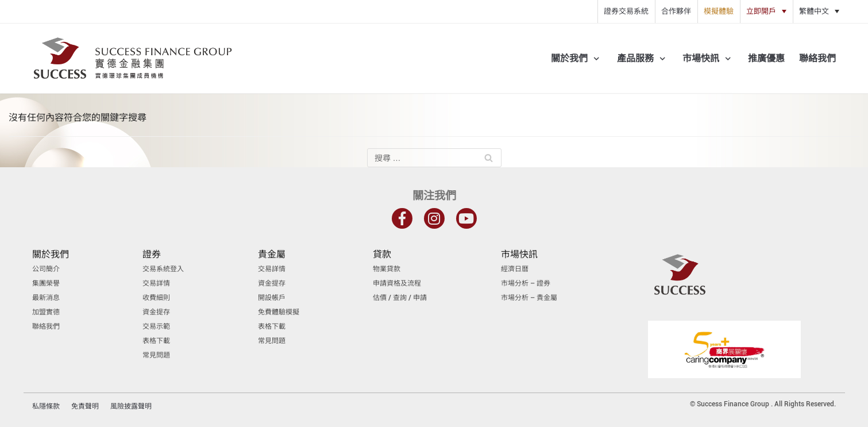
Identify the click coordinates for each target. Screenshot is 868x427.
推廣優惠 (766, 58)
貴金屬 (272, 254)
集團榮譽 (46, 283)
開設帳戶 (272, 298)
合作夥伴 (676, 11)
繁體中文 (814, 11)
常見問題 (156, 355)
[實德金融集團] (133, 58)
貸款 (382, 254)
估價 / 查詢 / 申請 (400, 298)
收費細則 (156, 298)
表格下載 (156, 341)
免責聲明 (85, 406)
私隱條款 (46, 406)
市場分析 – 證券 (526, 283)
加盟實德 (46, 312)
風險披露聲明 (131, 406)
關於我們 (51, 254)
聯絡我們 (817, 58)
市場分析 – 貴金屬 (529, 298)
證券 (152, 254)
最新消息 (46, 298)
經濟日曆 (515, 269)
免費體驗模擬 (279, 312)
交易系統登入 (163, 269)
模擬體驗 (719, 11)
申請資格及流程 (397, 283)
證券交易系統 (626, 11)
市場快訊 (519, 254)
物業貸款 (387, 269)
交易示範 (156, 326)
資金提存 (156, 312)
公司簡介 (46, 269)
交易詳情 (156, 283)
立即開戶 (761, 11)
